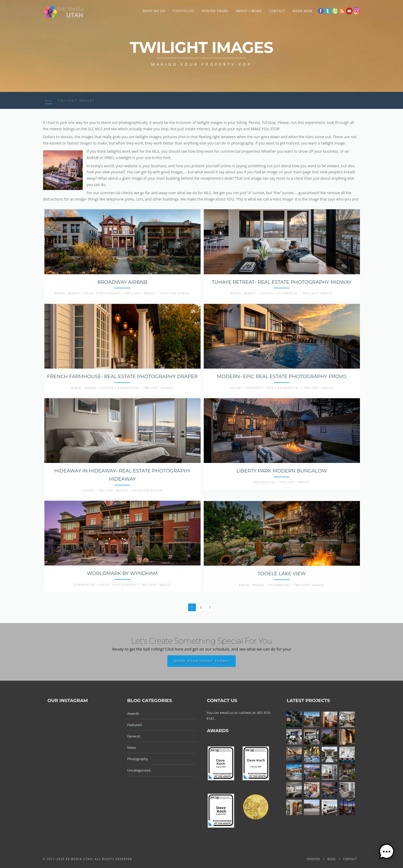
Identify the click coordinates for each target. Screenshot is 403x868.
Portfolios (184, 11)
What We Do (154, 11)
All (49, 100)
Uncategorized (139, 770)
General (133, 736)
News (131, 748)
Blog (332, 859)
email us (227, 713)
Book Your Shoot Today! (201, 661)
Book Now (302, 11)
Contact (277, 11)
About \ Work (249, 11)
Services (313, 859)
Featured (134, 725)
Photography (137, 759)
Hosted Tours (215, 11)
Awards (133, 713)
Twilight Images (76, 100)
